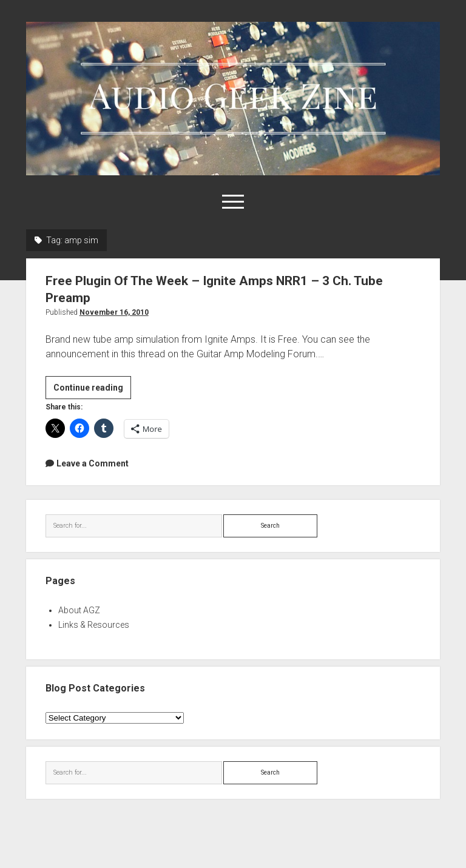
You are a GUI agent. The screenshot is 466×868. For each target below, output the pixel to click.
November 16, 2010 (114, 312)
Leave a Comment (93, 463)
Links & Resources (94, 625)
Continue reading (92, 389)
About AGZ (79, 610)
